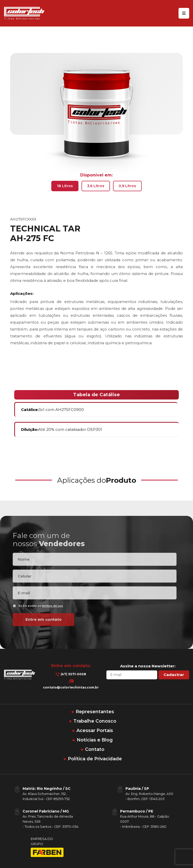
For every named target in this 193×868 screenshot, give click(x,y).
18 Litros (65, 186)
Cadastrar (174, 675)
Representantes (95, 712)
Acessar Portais (95, 731)
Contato (95, 749)
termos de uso (52, 615)
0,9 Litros (127, 186)
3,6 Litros (96, 186)
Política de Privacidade (95, 759)
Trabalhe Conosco (95, 721)
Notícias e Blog (95, 740)
